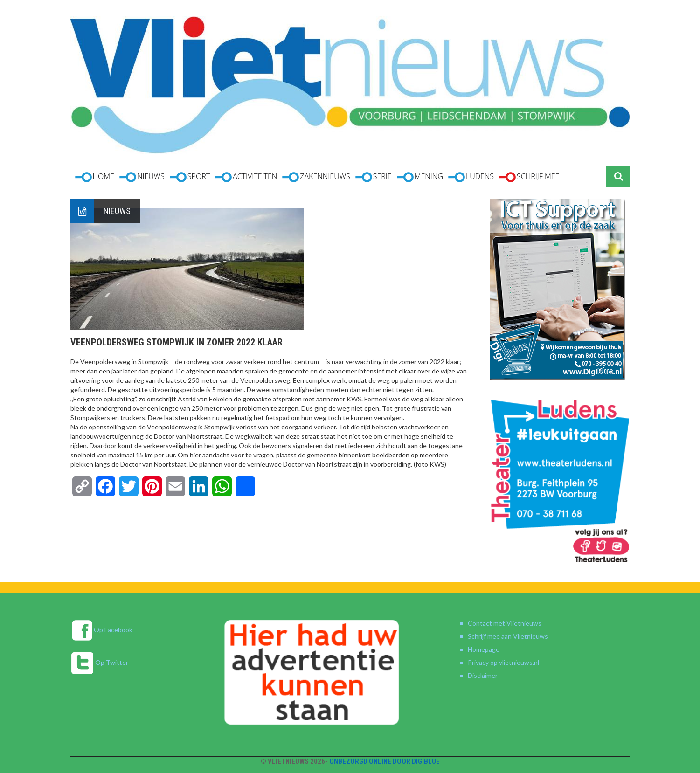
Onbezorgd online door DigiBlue (385, 761)
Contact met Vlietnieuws (505, 623)
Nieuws (117, 211)
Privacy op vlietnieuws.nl (503, 662)
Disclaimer (483, 675)
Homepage (484, 649)
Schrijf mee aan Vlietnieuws (508, 636)
